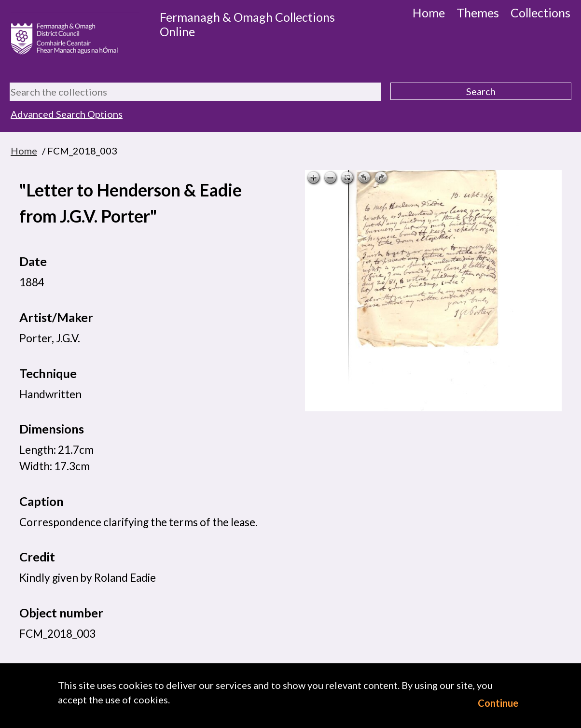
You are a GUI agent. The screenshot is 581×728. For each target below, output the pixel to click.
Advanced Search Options (67, 114)
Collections (540, 13)
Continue (498, 703)
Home (429, 13)
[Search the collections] (195, 92)
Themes (478, 13)
